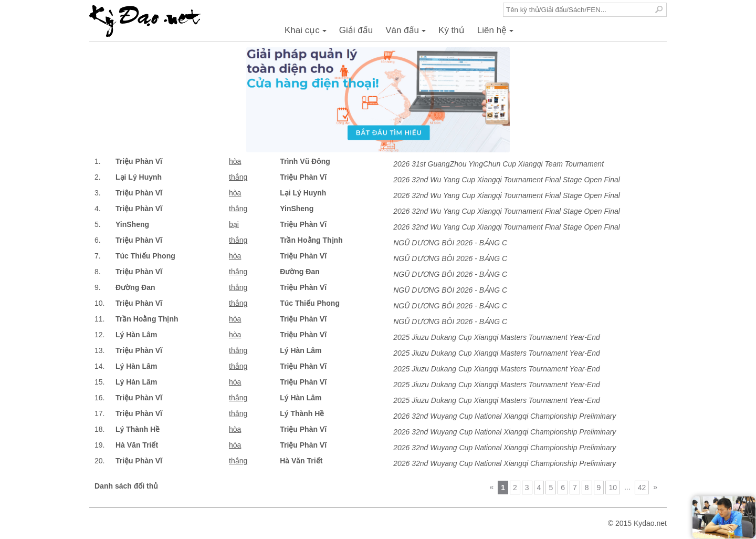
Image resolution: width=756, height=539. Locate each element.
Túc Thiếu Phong (145, 256)
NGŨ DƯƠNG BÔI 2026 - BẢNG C (450, 243)
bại (234, 224)
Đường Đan (300, 272)
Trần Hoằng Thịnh (311, 240)
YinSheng (297, 209)
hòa (235, 161)
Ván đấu (407, 33)
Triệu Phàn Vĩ (139, 161)
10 (613, 488)
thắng (238, 177)
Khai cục (307, 33)
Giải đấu (356, 30)
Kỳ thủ (451, 30)
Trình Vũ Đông (305, 161)
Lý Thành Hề (302, 413)
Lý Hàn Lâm (136, 335)
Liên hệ (497, 33)
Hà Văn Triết (137, 445)
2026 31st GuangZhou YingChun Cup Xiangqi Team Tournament (498, 164)
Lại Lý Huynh (139, 177)
